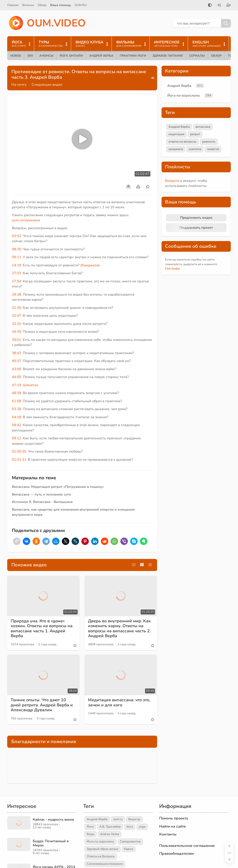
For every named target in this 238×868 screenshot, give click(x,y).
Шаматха (30, 385)
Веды (91, 834)
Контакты (168, 834)
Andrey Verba (110, 834)
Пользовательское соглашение (187, 846)
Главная (13, 5)
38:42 (17, 353)
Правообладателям (177, 854)
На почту (19, 85)
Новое (16, 56)
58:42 (17, 425)
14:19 (17, 265)
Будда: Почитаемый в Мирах (51, 843)
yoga (142, 827)
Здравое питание (168, 56)
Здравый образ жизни (102, 849)
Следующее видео (47, 85)
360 (30, 56)
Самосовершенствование (105, 864)
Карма (129, 849)
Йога (90, 827)
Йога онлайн (71, 56)
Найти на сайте (173, 826)
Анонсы (46, 56)
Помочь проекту (174, 818)
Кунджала (90, 265)
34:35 (17, 332)
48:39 (17, 393)
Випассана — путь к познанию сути (41, 494)
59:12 (17, 438)
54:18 (17, 417)
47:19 (17, 385)
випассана (203, 127)
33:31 (17, 324)
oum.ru (118, 819)
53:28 (17, 409)
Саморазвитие (130, 842)
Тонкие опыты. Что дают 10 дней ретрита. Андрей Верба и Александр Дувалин (42, 705)
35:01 (17, 340)
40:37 (17, 361)
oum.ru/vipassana (26, 220)
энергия (213, 149)
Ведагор (134, 819)
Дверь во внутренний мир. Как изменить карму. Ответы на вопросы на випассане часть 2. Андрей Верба (119, 628)
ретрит (195, 134)
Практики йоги (133, 56)
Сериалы (197, 56)
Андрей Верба (101, 56)
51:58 (17, 401)
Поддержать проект (196, 228)
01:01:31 (19, 460)
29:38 (17, 294)
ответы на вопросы (182, 142)
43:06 (17, 369)
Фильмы (28, 5)
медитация (176, 134)
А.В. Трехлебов (110, 827)
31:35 (17, 308)
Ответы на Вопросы (101, 856)
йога (130, 827)
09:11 (17, 257)
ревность (209, 142)
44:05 (17, 377)
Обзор (42, 5)
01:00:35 (19, 451)
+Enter (172, 269)
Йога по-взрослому (184, 95)
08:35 (17, 249)
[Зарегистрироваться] (229, 6)
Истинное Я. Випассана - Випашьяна (42, 502)
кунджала (176, 149)
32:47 (17, 316)
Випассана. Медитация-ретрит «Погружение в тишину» (58, 487)
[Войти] (219, 6)
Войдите (172, 181)
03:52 (17, 236)
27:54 (17, 281)
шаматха (195, 149)
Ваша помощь (61, 5)
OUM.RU (81, 5)
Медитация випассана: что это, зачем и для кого (119, 702)
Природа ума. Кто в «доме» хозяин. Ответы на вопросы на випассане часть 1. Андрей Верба (42, 628)
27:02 (17, 273)
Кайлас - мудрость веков (53, 819)
